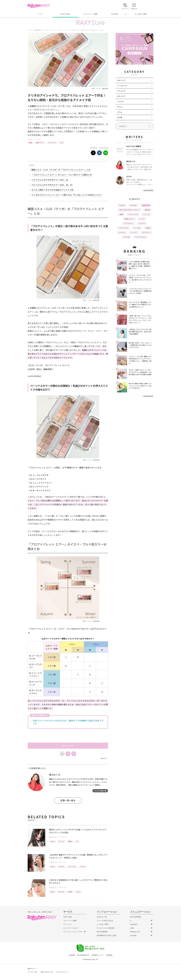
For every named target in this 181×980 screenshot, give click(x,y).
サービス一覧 (32, 972)
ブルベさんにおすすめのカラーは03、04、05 (52, 185)
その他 (120, 117)
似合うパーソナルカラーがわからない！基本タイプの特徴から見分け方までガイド (68, 722)
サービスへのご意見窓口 (106, 928)
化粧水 (148, 228)
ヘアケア (120, 102)
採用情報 (109, 955)
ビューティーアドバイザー (73, 932)
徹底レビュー (40, 143)
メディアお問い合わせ (105, 921)
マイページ (67, 924)
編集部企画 (146, 205)
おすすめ (61, 867)
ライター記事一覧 (100, 791)
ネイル (120, 107)
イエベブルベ (123, 228)
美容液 (70, 892)
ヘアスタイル (129, 223)
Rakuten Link (135, 932)
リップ (142, 219)
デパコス (122, 232)
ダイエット (146, 232)
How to (52, 841)
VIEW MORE (148, 190)
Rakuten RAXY (39, 6)
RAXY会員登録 (136, 917)
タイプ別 (126, 237)
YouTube (133, 935)
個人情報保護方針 (83, 955)
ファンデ (134, 232)
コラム (120, 112)
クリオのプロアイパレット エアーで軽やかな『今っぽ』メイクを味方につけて (67, 195)
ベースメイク (122, 86)
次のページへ (68, 746)
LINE (132, 928)
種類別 (70, 841)
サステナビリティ (62, 972)
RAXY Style (65, 14)
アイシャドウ (52, 143)
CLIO (61, 143)
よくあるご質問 (141, 14)
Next (104, 758)
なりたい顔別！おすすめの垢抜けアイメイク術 (52, 190)
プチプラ (83, 867)
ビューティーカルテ (71, 928)
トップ (40, 14)
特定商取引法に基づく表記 (107, 935)
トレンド (61, 841)
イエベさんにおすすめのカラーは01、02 (50, 180)
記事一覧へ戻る (68, 800)
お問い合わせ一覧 (47, 972)
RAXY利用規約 (102, 932)
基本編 (147, 210)
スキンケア (121, 80)
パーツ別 (137, 228)
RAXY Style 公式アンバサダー (129, 210)
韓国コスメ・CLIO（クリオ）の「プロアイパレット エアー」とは (61, 170)
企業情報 (72, 955)
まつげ (78, 892)
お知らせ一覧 (102, 917)
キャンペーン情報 (90, 14)
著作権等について (98, 955)
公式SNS (115, 14)
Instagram (134, 924)
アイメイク (38, 139)
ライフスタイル (140, 237)
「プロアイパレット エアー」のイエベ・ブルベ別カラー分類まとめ (62, 175)
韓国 (30, 143)
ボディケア (121, 96)
